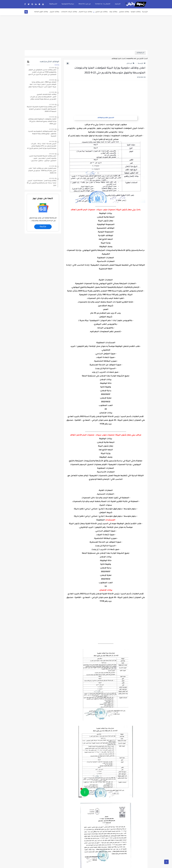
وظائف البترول (54, 12)
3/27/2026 (52, 105)
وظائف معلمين (124, 12)
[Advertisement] (86, 32)
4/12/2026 (52, 166)
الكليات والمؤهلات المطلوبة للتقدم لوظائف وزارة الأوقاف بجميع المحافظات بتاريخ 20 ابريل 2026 (42, 122)
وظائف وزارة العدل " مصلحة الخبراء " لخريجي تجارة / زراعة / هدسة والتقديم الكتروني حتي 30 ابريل (42, 183)
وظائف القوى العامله (41, 12)
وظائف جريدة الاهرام (85, 12)
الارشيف (118, 4)
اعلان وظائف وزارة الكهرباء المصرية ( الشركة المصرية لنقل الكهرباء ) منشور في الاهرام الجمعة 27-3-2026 (42, 109)
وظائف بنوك (113, 12)
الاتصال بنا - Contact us (103, 4)
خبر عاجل (130, 63)
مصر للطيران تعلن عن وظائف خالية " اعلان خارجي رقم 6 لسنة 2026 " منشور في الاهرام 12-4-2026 (42, 171)
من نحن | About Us (85, 4)
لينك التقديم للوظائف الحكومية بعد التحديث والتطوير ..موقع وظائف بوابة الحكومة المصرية (42, 134)
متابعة (43, 227)
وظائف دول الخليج (101, 12)
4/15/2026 (52, 129)
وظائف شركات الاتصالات (69, 12)
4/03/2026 (52, 154)
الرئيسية (145, 12)
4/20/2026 (52, 80)
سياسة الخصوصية (68, 4)
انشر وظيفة (53, 4)
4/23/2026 (52, 68)
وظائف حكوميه (136, 12)
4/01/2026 (52, 141)
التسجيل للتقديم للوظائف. (106, 118)
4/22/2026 (52, 92)
